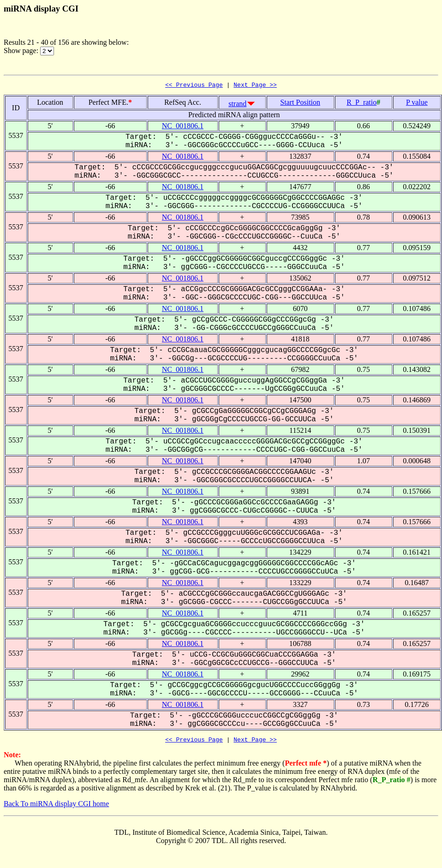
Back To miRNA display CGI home (56, 806)
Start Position (300, 104)
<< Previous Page (194, 86)
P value (417, 104)
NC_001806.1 (183, 127)
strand (237, 105)
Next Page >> (255, 86)
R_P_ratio (361, 104)
